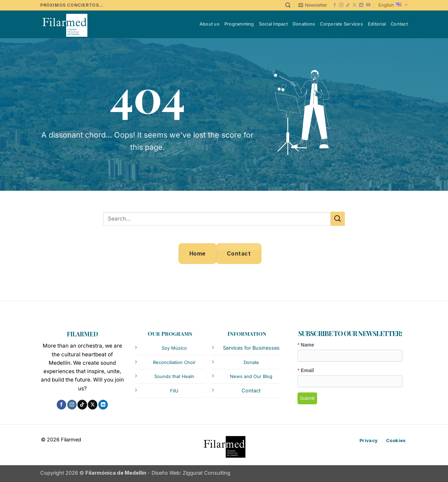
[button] (313, 5)
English (393, 5)
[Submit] (338, 219)
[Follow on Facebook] (335, 5)
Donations (304, 24)
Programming (239, 24)
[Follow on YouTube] (368, 5)
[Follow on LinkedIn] (361, 5)
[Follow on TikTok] (348, 5)
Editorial (377, 24)
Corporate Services (341, 24)
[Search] (288, 5)
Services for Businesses (251, 348)
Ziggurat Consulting (206, 473)
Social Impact (273, 24)
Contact (399, 24)
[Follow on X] (355, 5)
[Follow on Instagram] (341, 5)
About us (209, 24)
